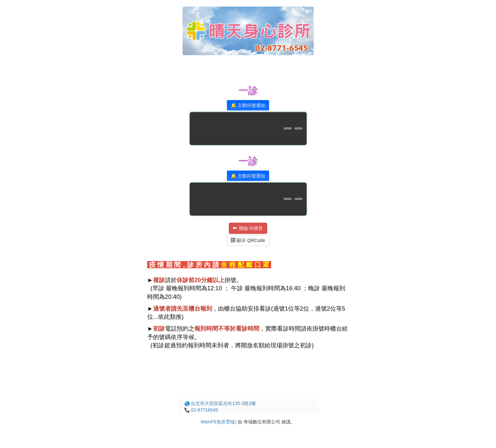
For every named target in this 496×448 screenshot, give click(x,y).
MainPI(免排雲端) (218, 422)
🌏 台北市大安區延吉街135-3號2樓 (220, 403)
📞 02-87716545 (201, 410)
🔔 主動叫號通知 (248, 105)
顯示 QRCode (248, 240)
